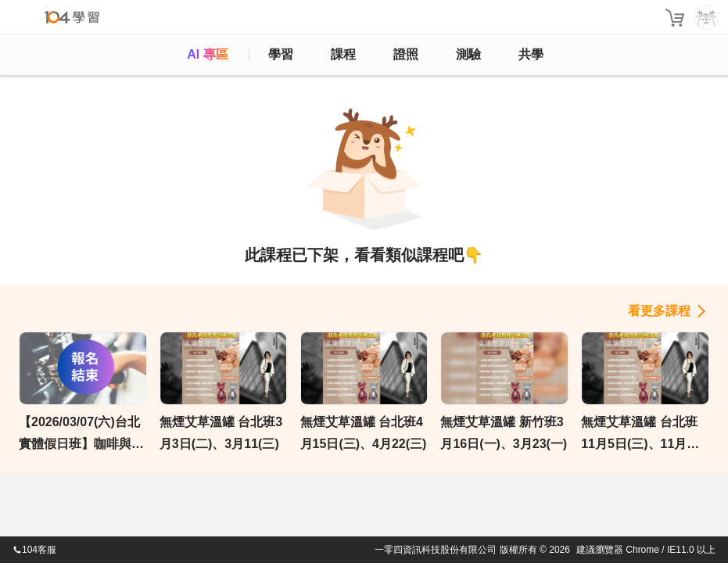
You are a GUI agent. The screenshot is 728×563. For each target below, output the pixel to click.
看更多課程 (659, 311)
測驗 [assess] (468, 54)
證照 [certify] (406, 54)
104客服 (34, 550)
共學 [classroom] (531, 54)
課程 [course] (343, 54)
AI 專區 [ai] (207, 54)
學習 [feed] (281, 54)
